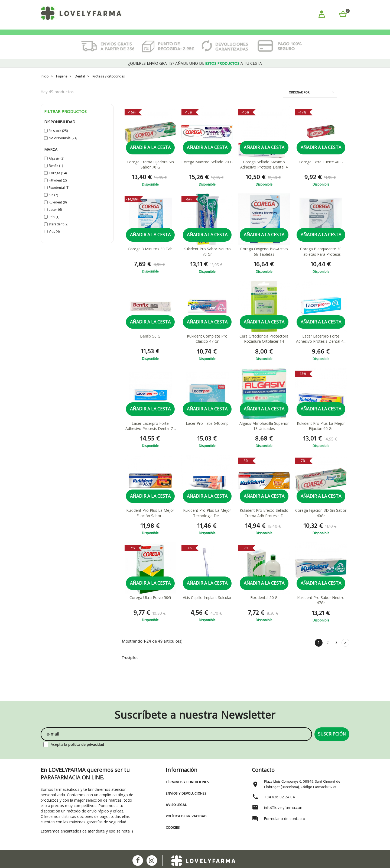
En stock (58, 139)
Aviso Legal (176, 804)
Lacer (55, 218)
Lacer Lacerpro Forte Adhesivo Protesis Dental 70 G (150, 435)
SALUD (221, 37)
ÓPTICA (281, 37)
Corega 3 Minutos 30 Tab (150, 258)
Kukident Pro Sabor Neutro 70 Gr (207, 260)
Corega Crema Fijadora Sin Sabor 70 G (150, 173)
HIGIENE (142, 37)
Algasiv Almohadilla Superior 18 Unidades (264, 435)
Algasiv (56, 166)
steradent (58, 232)
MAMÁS (167, 37)
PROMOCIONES (58, 37)
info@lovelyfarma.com (284, 807)
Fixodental (59, 196)
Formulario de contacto (285, 818)
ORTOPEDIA (194, 37)
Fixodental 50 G (264, 608)
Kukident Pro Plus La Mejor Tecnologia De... (207, 523)
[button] (322, 15)
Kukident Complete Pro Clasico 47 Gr (207, 348)
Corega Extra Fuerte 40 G (321, 170)
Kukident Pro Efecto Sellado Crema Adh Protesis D (264, 523)
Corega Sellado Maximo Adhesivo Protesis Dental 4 (264, 173)
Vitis (54, 240)
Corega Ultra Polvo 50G (150, 608)
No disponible (63, 146)
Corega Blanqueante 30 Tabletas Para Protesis (321, 260)
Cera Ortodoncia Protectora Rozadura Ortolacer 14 (264, 348)
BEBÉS (88, 37)
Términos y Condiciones (187, 782)
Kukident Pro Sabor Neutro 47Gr (321, 610)
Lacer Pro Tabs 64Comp (207, 433)
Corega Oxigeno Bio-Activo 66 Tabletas (264, 260)
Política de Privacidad (186, 816)
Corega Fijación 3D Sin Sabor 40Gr (321, 523)
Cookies (173, 827)
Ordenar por (299, 101)
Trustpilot (130, 668)
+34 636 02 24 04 (279, 796)
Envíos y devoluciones (186, 793)
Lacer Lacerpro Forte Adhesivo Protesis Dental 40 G (321, 348)
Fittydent (58, 188)
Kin (53, 203)
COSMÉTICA (114, 37)
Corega (58, 181)
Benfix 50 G (150, 345)
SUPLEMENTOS (250, 37)
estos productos (222, 72)
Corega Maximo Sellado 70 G (207, 170)
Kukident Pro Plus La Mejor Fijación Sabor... (150, 523)
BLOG (303, 37)
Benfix (56, 174)
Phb (54, 225)
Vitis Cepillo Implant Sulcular (207, 608)
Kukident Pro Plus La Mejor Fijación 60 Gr (321, 435)
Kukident (58, 210)
